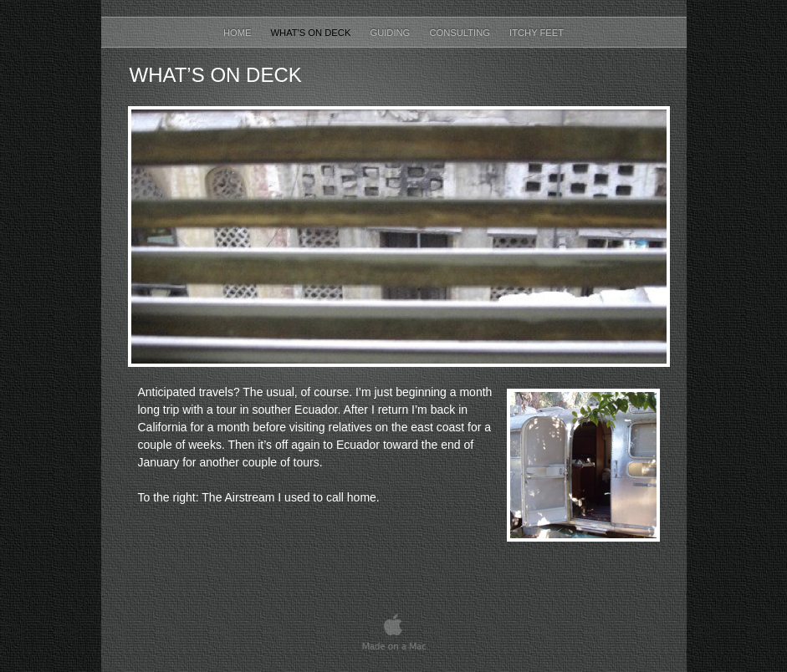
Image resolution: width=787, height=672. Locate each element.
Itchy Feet (537, 33)
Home (239, 33)
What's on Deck (312, 33)
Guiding (391, 33)
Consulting (461, 33)
